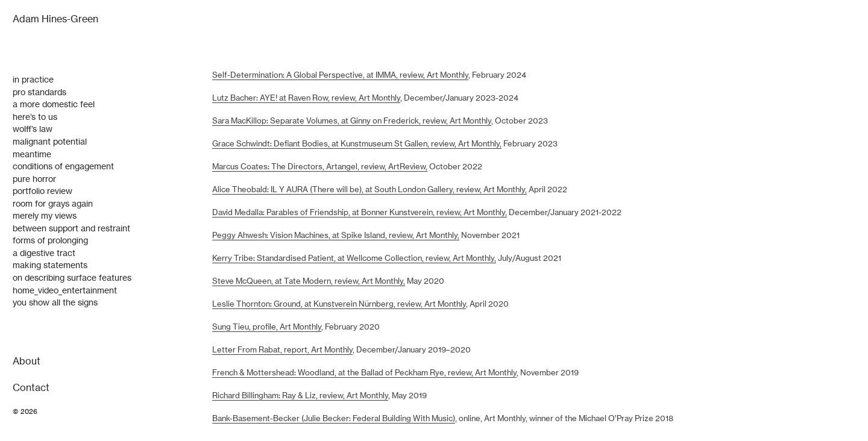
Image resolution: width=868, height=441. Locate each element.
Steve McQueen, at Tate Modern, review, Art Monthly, (309, 281)
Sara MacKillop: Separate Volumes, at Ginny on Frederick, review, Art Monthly (352, 121)
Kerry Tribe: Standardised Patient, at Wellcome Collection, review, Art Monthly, (354, 258)
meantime (32, 154)
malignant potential (50, 142)
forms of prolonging (50, 240)
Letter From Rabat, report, (261, 350)
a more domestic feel (54, 104)
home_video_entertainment (65, 290)
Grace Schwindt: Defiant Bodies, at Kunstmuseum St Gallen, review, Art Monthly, (357, 144)
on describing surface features (72, 278)
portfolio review (42, 191)
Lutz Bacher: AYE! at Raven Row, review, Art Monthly (306, 98)
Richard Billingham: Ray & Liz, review (278, 396)
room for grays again (53, 204)
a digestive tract (44, 253)
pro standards (39, 92)
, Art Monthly (443, 304)
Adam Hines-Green (55, 19)
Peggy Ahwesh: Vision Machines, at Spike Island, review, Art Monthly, (336, 235)
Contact (31, 388)
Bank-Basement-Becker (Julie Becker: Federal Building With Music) (334, 418)
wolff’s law (33, 129)
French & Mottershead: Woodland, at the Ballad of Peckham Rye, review (342, 373)
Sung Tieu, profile (244, 327)
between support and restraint (71, 228)
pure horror (34, 179)
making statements (50, 265)
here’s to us (35, 117)
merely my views (45, 216)
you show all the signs (55, 302)
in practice (33, 80)
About (27, 361)
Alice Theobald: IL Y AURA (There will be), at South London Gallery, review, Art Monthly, (370, 189)
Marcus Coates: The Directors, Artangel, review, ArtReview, (320, 167)
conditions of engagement (63, 166)
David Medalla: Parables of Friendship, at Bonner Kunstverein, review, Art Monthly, (360, 212)
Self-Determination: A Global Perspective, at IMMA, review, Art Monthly (340, 75)
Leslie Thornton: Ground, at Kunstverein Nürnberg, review (316, 304)
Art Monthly (300, 327)
